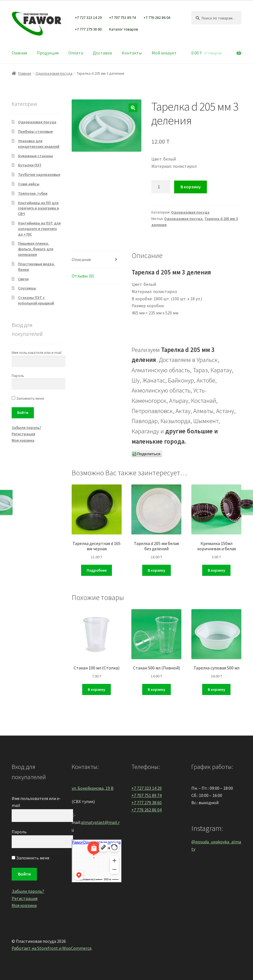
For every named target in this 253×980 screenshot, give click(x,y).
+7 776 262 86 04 (157, 17)
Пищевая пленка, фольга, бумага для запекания (36, 249)
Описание (81, 259)
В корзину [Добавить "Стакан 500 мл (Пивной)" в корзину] (156, 689)
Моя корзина (23, 440)
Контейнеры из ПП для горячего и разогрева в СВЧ (38, 208)
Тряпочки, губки (33, 193)
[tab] (97, 260)
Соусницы (27, 288)
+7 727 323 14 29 (88, 17)
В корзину (191, 187)
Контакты (132, 53)
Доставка (102, 53)
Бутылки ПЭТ (30, 165)
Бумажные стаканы (36, 156)
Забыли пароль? (26, 427)
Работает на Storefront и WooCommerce (52, 948)
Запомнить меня (28, 398)
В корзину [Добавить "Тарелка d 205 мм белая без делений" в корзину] (156, 570)
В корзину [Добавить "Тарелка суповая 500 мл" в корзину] (216, 689)
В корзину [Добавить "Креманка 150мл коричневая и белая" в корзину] (216, 570)
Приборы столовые (35, 131)
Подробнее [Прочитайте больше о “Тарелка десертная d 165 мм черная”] (97, 570)
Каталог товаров (124, 29)
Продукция (48, 53)
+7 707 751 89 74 (122, 17)
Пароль (18, 376)
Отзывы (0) (83, 276)
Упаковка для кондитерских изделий (39, 144)
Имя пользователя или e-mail (37, 352)
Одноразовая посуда (54, 73)
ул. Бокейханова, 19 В (93, 788)
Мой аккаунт (164, 53)
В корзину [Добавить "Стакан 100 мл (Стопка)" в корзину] (97, 689)
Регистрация (23, 434)
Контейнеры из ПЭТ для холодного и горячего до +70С (39, 229)
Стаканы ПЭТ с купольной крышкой (36, 300)
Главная (19, 53)
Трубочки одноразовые (39, 174)
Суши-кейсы (29, 184)
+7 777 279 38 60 (88, 29)
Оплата (76, 53)
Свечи (23, 279)
